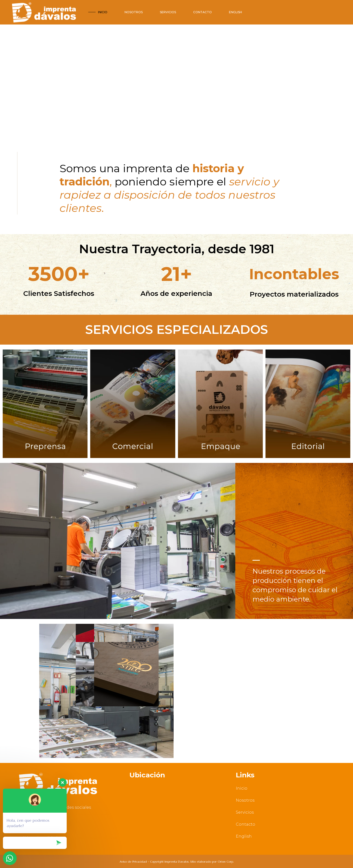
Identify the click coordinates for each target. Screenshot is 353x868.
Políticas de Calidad (37, 838)
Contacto (246, 824)
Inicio (242, 788)
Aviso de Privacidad (133, 862)
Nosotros (245, 800)
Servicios (245, 812)
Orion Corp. (226, 862)
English (244, 836)
